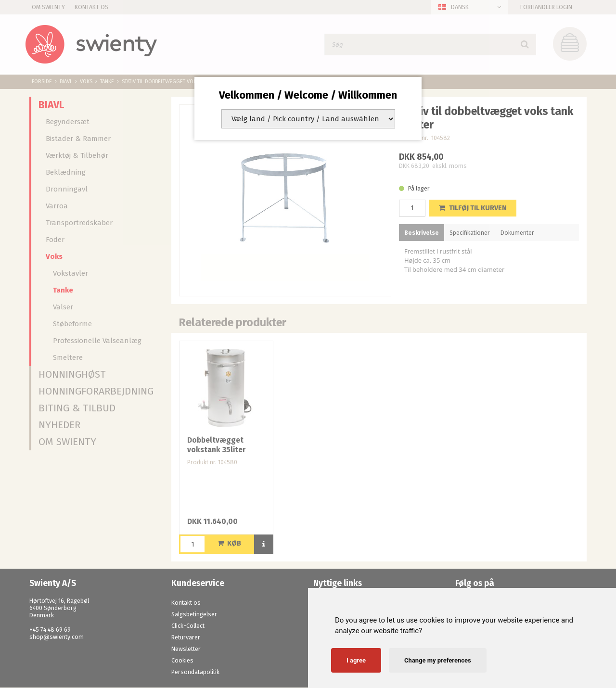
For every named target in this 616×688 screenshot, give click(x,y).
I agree (356, 660)
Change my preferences (438, 660)
